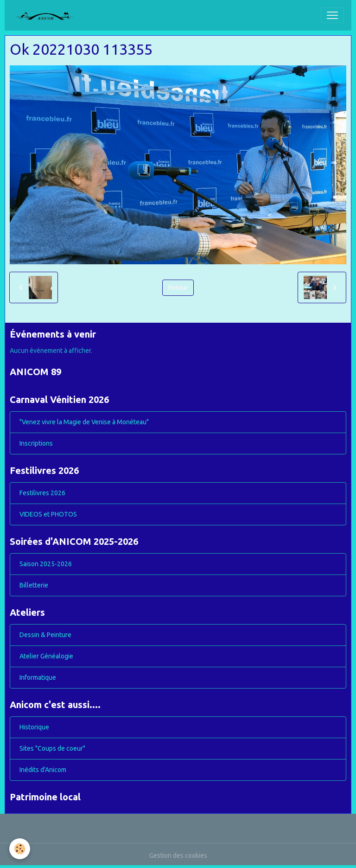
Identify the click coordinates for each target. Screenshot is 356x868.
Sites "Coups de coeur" (52, 748)
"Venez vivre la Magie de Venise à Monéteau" (84, 422)
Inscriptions (36, 443)
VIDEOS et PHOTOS (48, 514)
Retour (178, 287)
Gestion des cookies (178, 855)
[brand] (48, 15)
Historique (34, 727)
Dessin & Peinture (45, 635)
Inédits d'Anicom (43, 770)
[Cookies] (20, 849)
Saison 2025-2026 (46, 564)
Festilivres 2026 (42, 493)
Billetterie (34, 585)
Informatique (38, 677)
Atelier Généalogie (46, 656)
